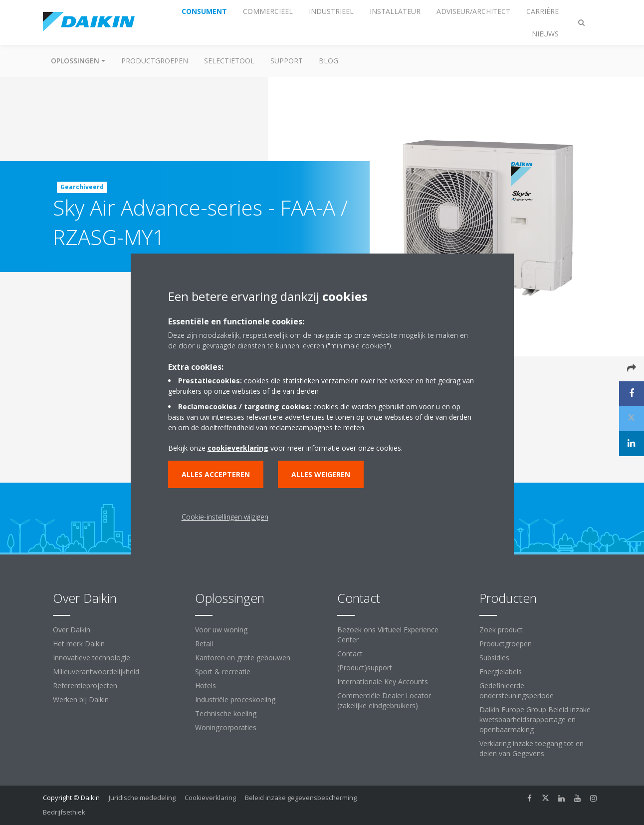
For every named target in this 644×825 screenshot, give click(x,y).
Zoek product (501, 630)
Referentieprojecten (85, 686)
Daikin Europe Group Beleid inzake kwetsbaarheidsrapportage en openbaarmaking (535, 719)
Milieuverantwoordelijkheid (96, 672)
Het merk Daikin (79, 644)
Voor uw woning (221, 630)
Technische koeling (226, 713)
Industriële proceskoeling (235, 699)
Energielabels (501, 672)
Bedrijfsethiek (64, 812)
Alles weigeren (321, 474)
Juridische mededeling (142, 798)
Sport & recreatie (223, 672)
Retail (204, 644)
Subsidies (494, 658)
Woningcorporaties (226, 727)
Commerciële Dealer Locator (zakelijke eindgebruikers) (384, 700)
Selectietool (229, 61)
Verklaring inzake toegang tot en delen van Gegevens (532, 748)
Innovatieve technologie (92, 658)
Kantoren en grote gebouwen (243, 658)
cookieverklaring (238, 448)
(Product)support (365, 668)
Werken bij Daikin (81, 699)
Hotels (206, 686)
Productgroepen (155, 61)
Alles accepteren (216, 474)
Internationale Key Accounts (383, 682)
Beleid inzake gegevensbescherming (301, 798)
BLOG (328, 61)
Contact (350, 654)
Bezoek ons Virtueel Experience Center (388, 635)
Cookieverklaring (210, 798)
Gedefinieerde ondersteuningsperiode (517, 690)
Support (287, 61)
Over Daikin (72, 630)
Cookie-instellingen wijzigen (225, 517)
